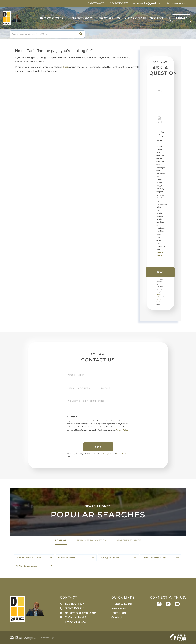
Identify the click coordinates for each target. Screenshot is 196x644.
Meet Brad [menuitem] (157, 18)
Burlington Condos (110, 558)
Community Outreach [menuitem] (131, 18)
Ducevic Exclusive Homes (28, 558)
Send (160, 272)
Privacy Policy (122, 430)
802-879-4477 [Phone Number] (94, 3)
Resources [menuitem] (106, 18)
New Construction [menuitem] (53, 18)
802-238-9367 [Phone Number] (118, 3)
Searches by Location (91, 540)
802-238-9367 (72, 608)
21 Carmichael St (74, 620)
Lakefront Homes (67, 558)
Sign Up (182, 3)
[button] (81, 34)
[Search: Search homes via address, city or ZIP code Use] (47, 34)
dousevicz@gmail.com (147, 3)
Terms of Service (122, 454)
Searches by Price (129, 540)
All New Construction (26, 566)
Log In (171, 3)
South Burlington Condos (155, 558)
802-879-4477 (72, 604)
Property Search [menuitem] (83, 18)
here (66, 67)
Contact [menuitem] (117, 618)
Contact (181, 18)
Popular (61, 540)
